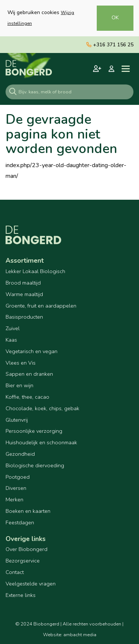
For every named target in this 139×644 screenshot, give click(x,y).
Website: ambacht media (70, 635)
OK (115, 18)
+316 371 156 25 (110, 45)
